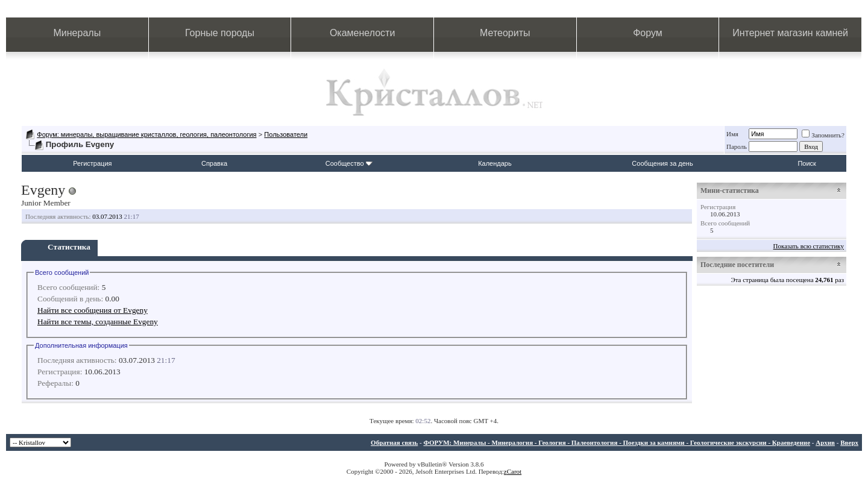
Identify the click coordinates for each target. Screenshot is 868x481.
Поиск (807, 163)
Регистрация (92, 163)
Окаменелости (362, 33)
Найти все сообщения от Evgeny (93, 310)
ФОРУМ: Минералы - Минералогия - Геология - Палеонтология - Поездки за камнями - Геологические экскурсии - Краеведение (617, 442)
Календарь (495, 163)
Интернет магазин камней (790, 33)
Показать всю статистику (809, 246)
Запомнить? (823, 135)
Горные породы (220, 33)
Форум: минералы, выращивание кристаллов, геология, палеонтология (146, 134)
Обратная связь (394, 442)
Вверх (849, 442)
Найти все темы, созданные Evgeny (98, 322)
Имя (732, 134)
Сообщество (349, 163)
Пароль (737, 146)
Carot (514, 471)
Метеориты (505, 33)
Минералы (77, 33)
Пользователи (286, 134)
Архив (825, 442)
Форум (648, 33)
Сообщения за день (662, 163)
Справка (214, 163)
